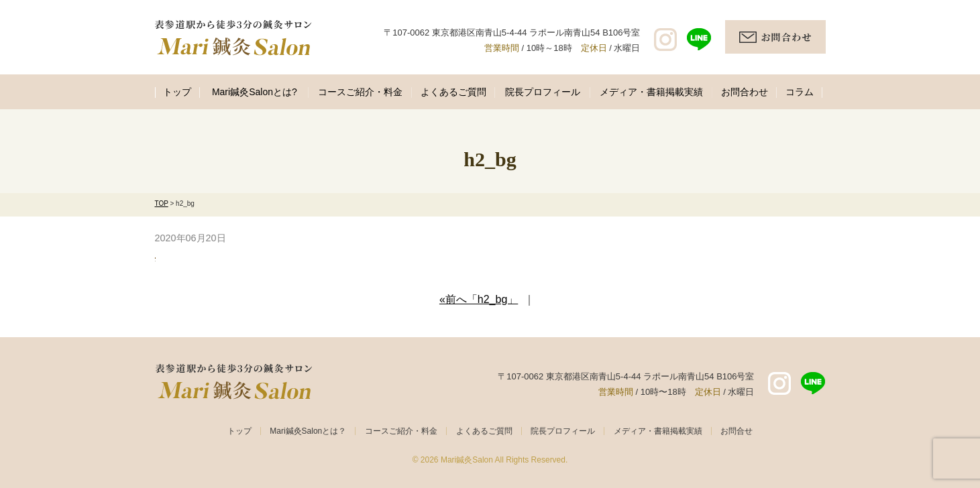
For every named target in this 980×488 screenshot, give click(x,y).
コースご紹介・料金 (360, 92)
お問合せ (737, 431)
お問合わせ (745, 92)
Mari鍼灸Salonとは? (255, 92)
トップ (177, 92)
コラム (800, 92)
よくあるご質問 (453, 92)
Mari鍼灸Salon (467, 460)
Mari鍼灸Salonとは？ (308, 431)
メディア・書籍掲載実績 (651, 92)
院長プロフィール (543, 92)
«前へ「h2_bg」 (479, 299)
